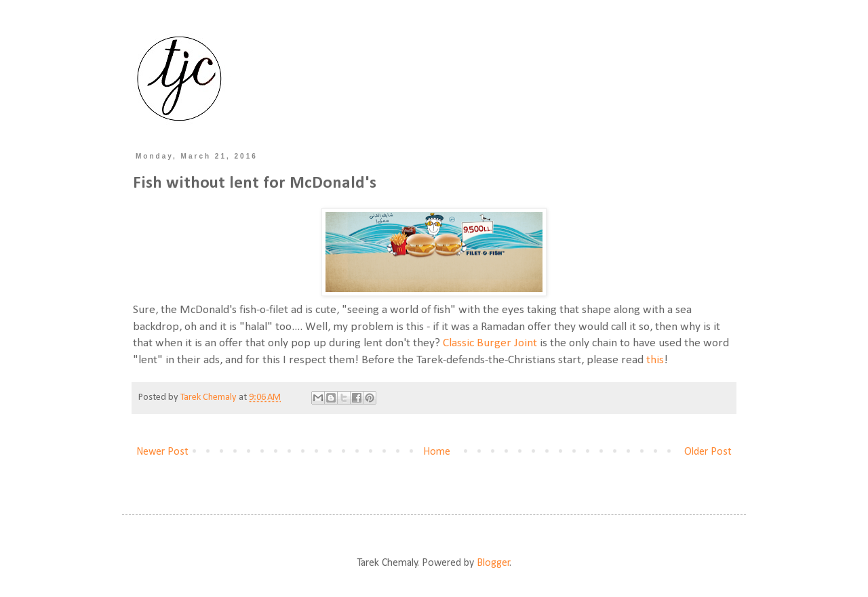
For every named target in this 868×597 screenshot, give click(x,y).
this (655, 360)
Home (437, 452)
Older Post (708, 452)
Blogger (493, 563)
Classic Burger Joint (490, 343)
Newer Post (162, 452)
